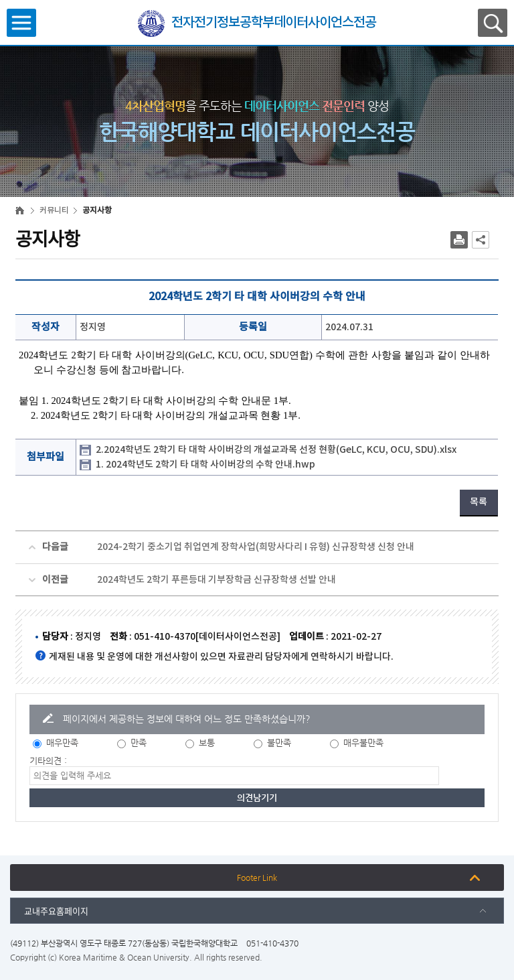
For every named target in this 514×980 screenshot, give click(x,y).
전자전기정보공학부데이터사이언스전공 (274, 23)
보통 (207, 743)
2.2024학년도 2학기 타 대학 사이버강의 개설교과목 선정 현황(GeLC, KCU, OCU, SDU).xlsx (276, 450)
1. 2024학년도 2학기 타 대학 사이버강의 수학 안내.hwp (205, 465)
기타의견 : (48, 761)
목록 (479, 502)
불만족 (279, 743)
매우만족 (62, 743)
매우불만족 (363, 743)
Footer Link (257, 878)
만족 (139, 743)
